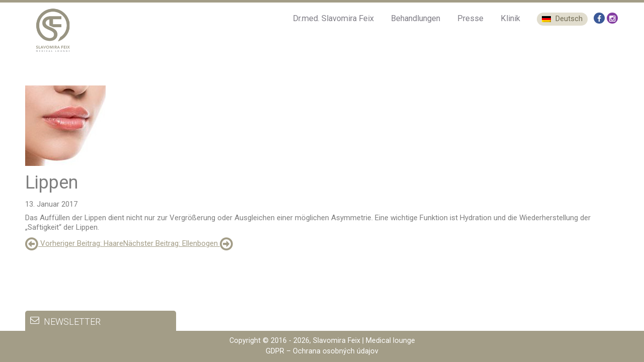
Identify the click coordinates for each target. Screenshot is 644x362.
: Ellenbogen (178, 243)
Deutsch (562, 19)
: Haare (74, 243)
